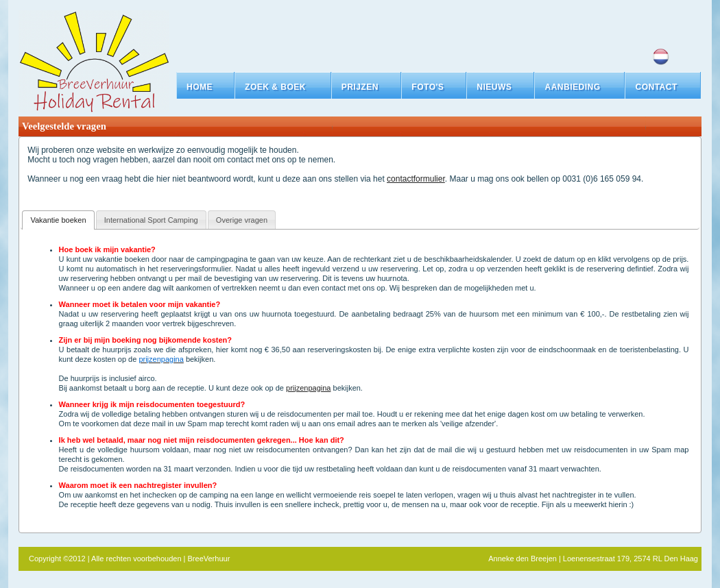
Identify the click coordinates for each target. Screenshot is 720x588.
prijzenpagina (308, 388)
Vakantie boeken (58, 220)
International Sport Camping (151, 220)
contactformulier (416, 179)
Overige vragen (242, 220)
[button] (283, 87)
